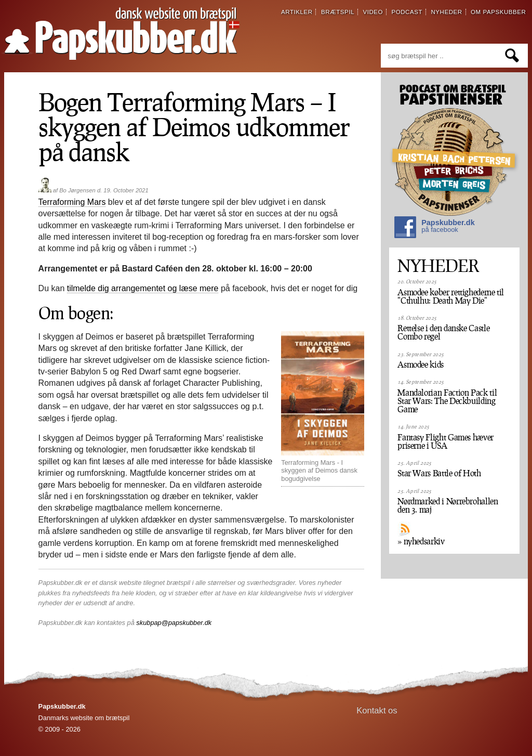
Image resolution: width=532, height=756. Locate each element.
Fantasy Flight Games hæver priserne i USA (445, 441)
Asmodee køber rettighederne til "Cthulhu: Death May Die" (451, 296)
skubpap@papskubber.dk (174, 623)
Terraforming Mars (72, 202)
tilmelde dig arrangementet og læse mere (143, 288)
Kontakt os (377, 711)
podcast (407, 12)
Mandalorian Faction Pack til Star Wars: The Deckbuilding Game (447, 401)
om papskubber (498, 12)
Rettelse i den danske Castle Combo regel (443, 332)
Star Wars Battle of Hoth (439, 473)
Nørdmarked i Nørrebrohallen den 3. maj (448, 505)
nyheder (446, 12)
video (373, 12)
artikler (297, 12)
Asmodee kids (421, 364)
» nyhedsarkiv (421, 541)
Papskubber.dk (434, 229)
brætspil (338, 12)
